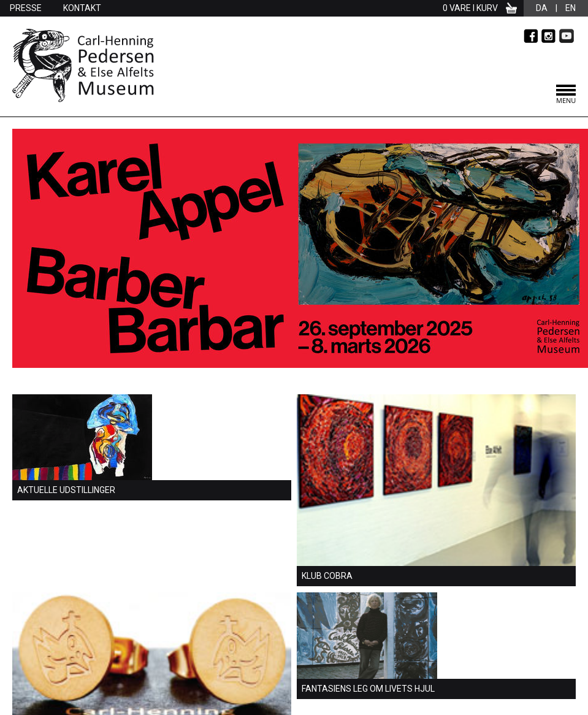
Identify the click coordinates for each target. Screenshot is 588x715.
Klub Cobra (327, 576)
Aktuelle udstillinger (66, 490)
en (571, 8)
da (542, 8)
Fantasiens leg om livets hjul (368, 689)
